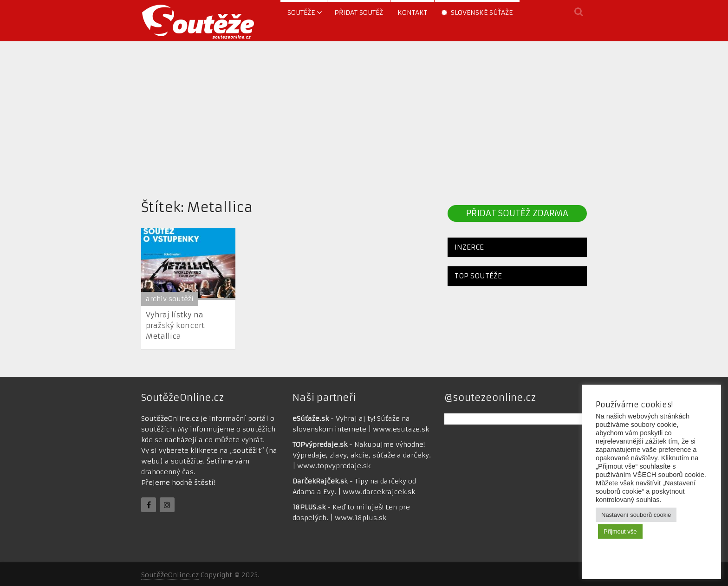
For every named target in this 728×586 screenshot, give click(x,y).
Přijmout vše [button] (620, 531)
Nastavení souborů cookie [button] (636, 515)
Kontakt (412, 13)
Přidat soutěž (359, 13)
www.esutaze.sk (401, 429)
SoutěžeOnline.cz (170, 575)
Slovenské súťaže (477, 13)
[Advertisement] (364, 117)
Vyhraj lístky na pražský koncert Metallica (175, 325)
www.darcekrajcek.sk (379, 492)
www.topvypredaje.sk (334, 466)
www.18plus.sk (361, 518)
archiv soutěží (170, 299)
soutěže (301, 13)
